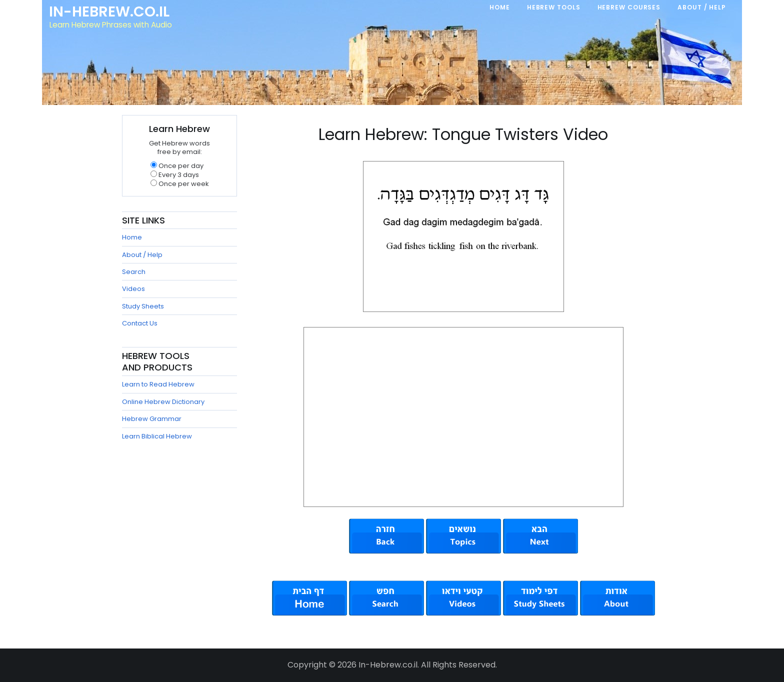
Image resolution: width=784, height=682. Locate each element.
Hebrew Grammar (152, 419)
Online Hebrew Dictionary (163, 402)
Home (132, 237)
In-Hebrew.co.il (110, 12)
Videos (133, 289)
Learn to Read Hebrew (158, 384)
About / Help (142, 255)
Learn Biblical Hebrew (157, 436)
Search (134, 272)
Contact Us (140, 323)
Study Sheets (143, 306)
